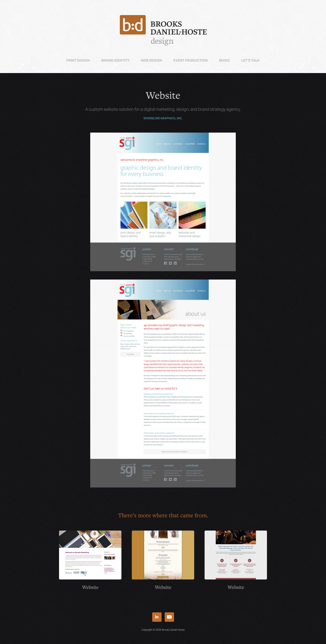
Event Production (191, 60)
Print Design (78, 60)
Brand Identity (115, 60)
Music (224, 60)
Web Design (151, 60)
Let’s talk (251, 60)
